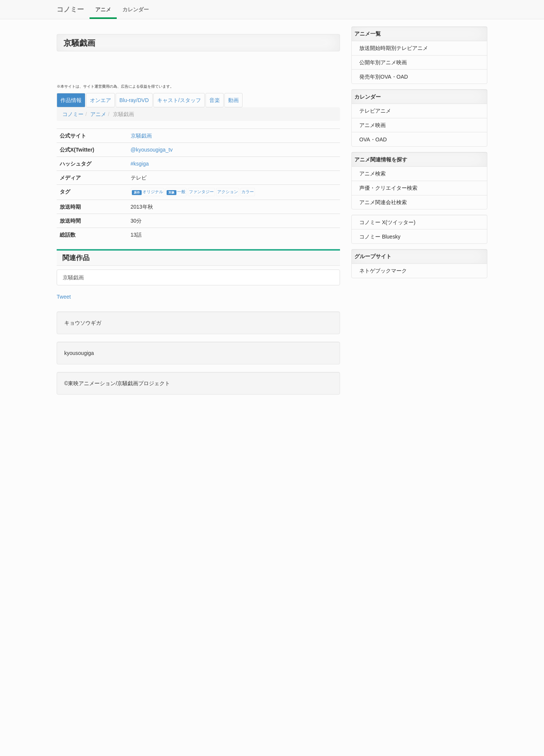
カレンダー (136, 9)
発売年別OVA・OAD (384, 77)
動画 (233, 100)
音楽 (215, 100)
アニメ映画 (372, 125)
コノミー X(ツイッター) (387, 222)
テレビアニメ (375, 111)
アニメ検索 (372, 174)
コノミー (70, 9)
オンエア (100, 100)
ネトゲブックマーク (383, 271)
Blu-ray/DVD (134, 100)
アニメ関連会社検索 (383, 202)
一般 (176, 192)
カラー (248, 192)
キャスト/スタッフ (179, 100)
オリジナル (148, 192)
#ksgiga (140, 164)
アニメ (103, 9)
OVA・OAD (373, 139)
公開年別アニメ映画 (383, 62)
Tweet (64, 297)
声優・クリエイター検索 (388, 188)
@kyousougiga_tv (152, 150)
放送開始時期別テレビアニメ (394, 48)
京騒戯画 (141, 136)
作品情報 (71, 100)
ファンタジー (201, 192)
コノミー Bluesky (380, 237)
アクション (228, 192)
